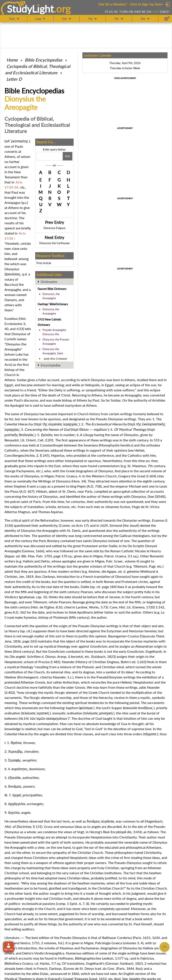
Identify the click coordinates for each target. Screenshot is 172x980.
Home (12, 60)
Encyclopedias (51, 365)
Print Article (44, 263)
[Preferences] (167, 19)
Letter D (14, 79)
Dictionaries (49, 282)
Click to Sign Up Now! (146, 4)
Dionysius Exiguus (55, 228)
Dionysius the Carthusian (54, 243)
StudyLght (30, 9)
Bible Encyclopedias (44, 60)
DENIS (160, 496)
